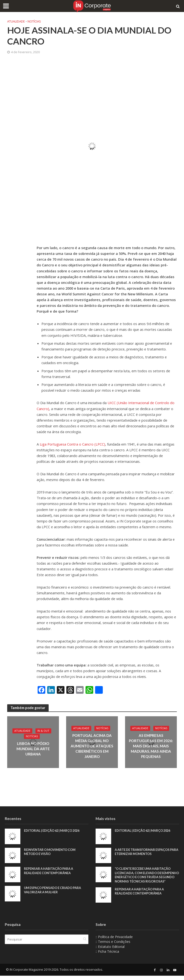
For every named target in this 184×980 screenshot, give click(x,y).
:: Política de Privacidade (114, 941)
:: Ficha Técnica (107, 956)
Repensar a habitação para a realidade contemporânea (49, 871)
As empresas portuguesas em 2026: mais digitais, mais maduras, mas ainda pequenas (151, 746)
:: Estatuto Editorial (110, 951)
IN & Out (43, 731)
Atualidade (16, 21)
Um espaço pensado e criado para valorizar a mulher (53, 890)
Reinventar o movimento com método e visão (50, 852)
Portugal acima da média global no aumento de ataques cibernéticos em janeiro (92, 746)
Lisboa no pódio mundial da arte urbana (33, 749)
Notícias (34, 21)
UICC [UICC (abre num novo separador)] (112, 403)
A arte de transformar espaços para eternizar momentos (143, 852)
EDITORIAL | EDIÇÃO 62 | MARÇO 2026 (53, 831)
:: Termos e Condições (113, 946)
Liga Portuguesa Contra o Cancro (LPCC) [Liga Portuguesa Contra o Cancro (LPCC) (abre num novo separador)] (72, 444)
